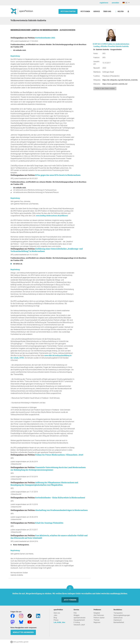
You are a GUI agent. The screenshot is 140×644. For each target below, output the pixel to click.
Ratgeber (97, 613)
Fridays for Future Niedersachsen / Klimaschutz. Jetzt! (59, 455)
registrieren (104, 3)
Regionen (97, 622)
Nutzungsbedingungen (122, 615)
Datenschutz (118, 618)
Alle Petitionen (99, 615)
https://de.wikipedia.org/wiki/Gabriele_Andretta (120, 80)
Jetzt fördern (70, 600)
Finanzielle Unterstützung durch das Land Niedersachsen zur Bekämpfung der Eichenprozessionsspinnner (48, 469)
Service (97, 11)
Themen (97, 620)
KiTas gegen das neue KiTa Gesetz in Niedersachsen (58, 175)
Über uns (57, 613)
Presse (56, 620)
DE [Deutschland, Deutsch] (125, 3)
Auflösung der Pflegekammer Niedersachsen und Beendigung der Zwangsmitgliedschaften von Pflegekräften (44, 484)
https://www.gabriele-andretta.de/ (115, 84)
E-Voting (77, 622)
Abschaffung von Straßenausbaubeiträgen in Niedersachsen (61, 510)
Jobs (55, 615)
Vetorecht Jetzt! (79, 625)
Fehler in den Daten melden (105, 88)
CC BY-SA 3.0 (98, 44)
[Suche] (128, 11)
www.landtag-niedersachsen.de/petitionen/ (52, 216)
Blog (55, 618)
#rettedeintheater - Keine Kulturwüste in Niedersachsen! (60, 498)
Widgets (77, 615)
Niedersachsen (50, 30)
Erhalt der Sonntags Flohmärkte (49, 523)
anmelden (115, 3)
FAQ (75, 613)
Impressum (118, 620)
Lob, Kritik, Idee (59, 622)
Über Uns (107, 11)
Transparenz (118, 613)
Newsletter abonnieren (23, 632)
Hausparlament (79, 620)
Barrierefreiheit (119, 622)
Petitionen (85, 11)
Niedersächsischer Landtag (25, 30)
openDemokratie (79, 618)
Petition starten (68, 11)
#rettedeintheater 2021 (45, 38)
